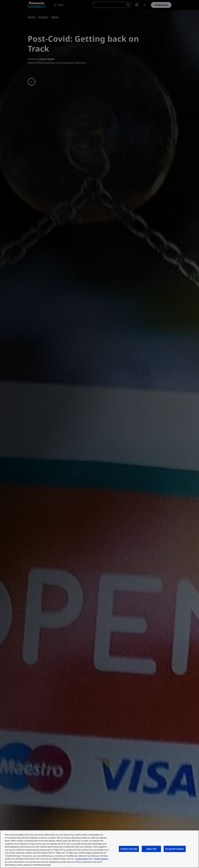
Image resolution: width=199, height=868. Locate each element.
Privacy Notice (101, 859)
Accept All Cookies (175, 849)
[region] (99, 849)
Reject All (151, 849)
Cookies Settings (129, 849)
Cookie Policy (82, 859)
